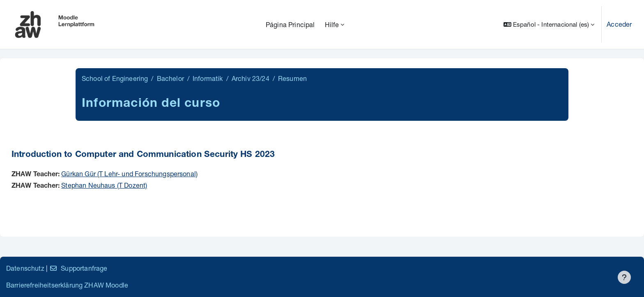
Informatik (208, 78)
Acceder (619, 24)
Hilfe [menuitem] (332, 24)
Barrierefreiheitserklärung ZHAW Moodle (67, 285)
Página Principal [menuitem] (290, 24)
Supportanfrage (78, 268)
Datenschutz (25, 268)
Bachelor (170, 78)
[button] (549, 24)
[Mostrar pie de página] (624, 277)
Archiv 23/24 (251, 78)
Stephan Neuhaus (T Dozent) (104, 185)
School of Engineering (115, 78)
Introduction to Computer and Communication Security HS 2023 (143, 155)
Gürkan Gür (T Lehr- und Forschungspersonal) (129, 174)
